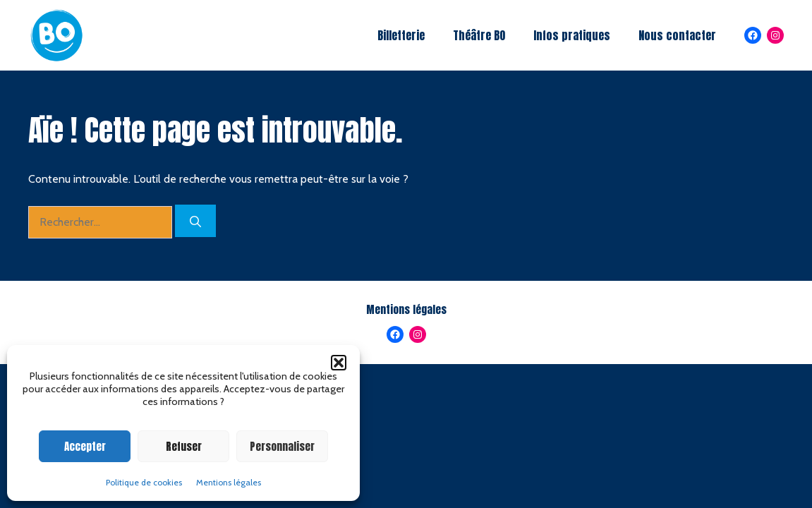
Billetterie (401, 35)
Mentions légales (229, 482)
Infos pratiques (572, 35)
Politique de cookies (144, 482)
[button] (339, 363)
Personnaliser (282, 446)
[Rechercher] (195, 221)
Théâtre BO (479, 35)
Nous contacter (677, 35)
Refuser (184, 446)
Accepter (85, 446)
